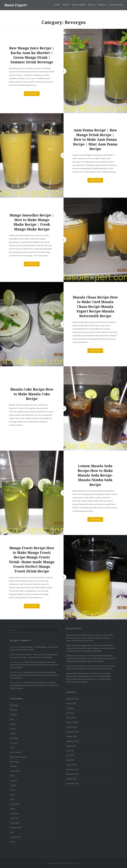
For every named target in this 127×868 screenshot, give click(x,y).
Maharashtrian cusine (18, 757)
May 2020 (70, 713)
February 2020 (72, 722)
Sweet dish (14, 818)
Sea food (13, 780)
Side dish (13, 785)
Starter (13, 809)
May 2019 (70, 755)
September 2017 (73, 783)
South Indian (116, 5)
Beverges (14, 710)
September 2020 (73, 699)
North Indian (79, 5)
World (12, 842)
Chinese (13, 724)
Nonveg (13, 766)
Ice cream (14, 743)
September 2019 (73, 741)
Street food (14, 813)
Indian (66, 5)
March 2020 (71, 718)
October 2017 (72, 779)
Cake (12, 719)
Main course (15, 762)
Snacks (92, 5)
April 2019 (70, 760)
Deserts (102, 5)
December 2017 (72, 769)
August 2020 (71, 703)
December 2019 (72, 732)
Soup (12, 799)
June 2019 (70, 751)
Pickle (12, 776)
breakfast (14, 715)
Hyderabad (14, 738)
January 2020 (71, 727)
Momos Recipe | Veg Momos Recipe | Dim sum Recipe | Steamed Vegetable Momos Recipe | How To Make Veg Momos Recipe (91, 667)
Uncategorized (16, 827)
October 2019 (72, 736)
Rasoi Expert (16, 5)
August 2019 (71, 746)
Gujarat (13, 733)
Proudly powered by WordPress (59, 863)
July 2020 (70, 708)
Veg (12, 832)
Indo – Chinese (16, 752)
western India (15, 837)
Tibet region (15, 823)
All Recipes (14, 705)
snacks (13, 795)
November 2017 (73, 774)
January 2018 (71, 765)
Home (57, 5)
